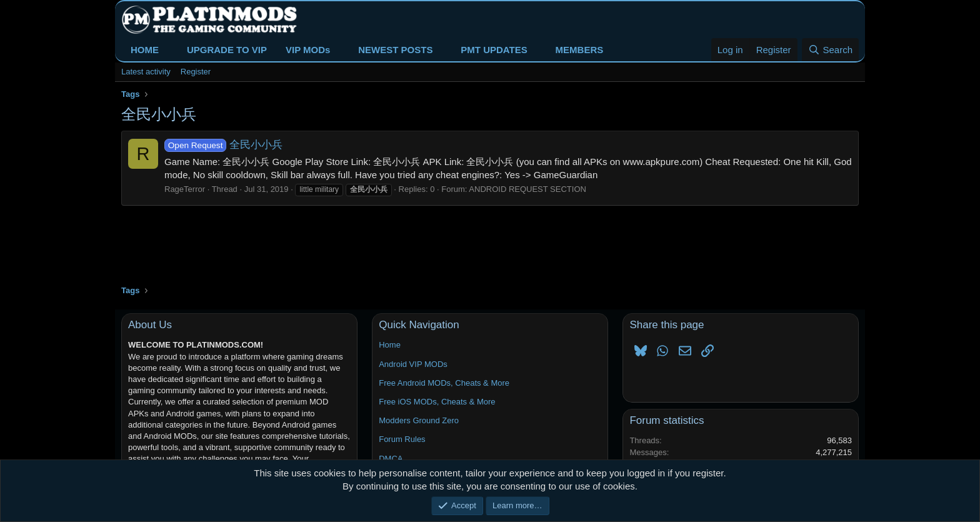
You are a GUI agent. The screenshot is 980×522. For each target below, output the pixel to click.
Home (390, 345)
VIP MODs (308, 50)
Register (196, 72)
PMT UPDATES (494, 50)
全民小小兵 (223, 145)
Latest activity (146, 72)
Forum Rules (402, 439)
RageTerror (185, 189)
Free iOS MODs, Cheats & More (437, 402)
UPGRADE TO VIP (227, 50)
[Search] (830, 50)
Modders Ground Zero (419, 420)
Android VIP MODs (413, 364)
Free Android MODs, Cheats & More (444, 383)
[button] (169, 50)
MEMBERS (580, 50)
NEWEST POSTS (395, 50)
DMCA (391, 459)
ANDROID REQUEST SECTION (527, 189)
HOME (145, 50)
